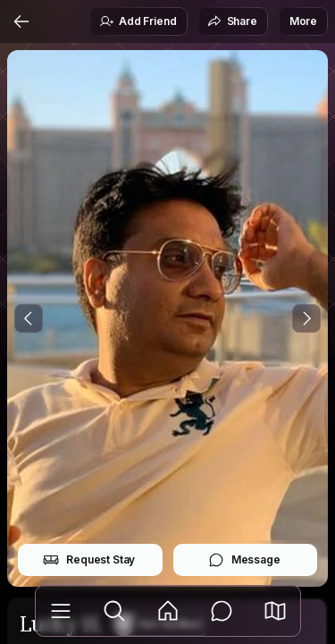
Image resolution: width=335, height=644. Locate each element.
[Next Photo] (306, 318)
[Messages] (222, 611)
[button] (275, 611)
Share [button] (232, 21)
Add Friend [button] (138, 21)
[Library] (61, 611)
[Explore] (114, 611)
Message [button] (244, 560)
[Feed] (168, 611)
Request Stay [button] (89, 560)
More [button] (303, 21)
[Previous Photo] (29, 318)
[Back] (21, 21)
